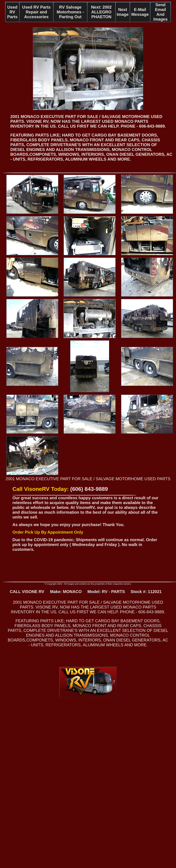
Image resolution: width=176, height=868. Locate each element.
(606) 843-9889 (89, 489)
